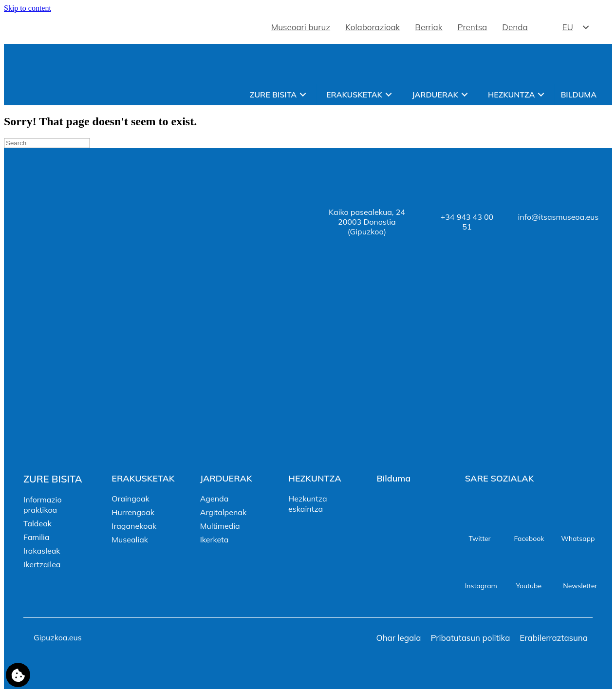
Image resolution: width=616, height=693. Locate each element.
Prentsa (473, 27)
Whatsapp (578, 539)
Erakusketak (354, 95)
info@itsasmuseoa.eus (559, 217)
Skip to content (28, 8)
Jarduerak (435, 95)
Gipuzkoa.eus (58, 637)
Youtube (529, 586)
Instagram (481, 586)
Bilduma (579, 95)
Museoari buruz (301, 27)
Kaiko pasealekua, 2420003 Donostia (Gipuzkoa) (367, 222)
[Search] (47, 143)
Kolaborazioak (373, 27)
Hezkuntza (511, 95)
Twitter (479, 539)
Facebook (529, 539)
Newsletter (580, 586)
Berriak (429, 27)
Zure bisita (273, 95)
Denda (515, 27)
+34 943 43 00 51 (467, 222)
